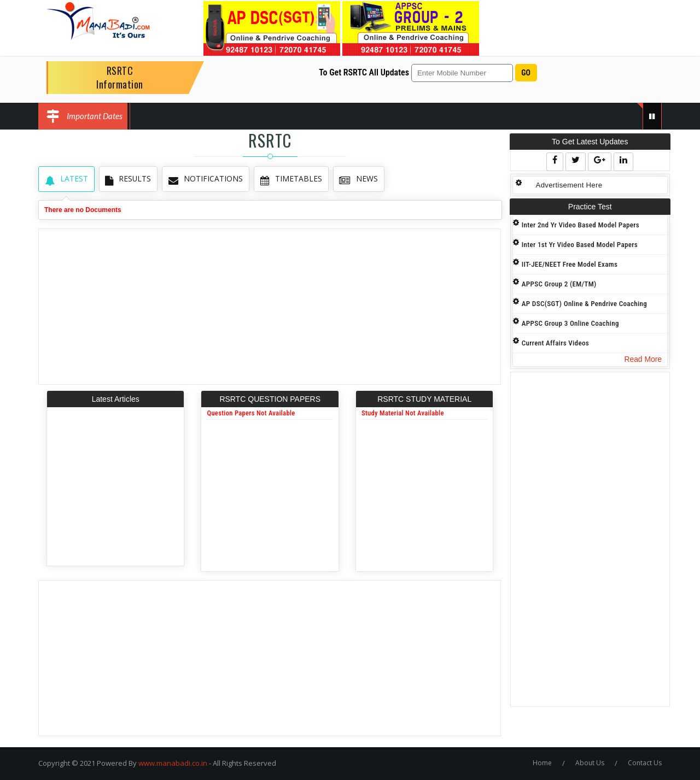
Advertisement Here (569, 185)
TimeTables (288, 179)
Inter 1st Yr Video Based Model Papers (580, 245)
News (355, 179)
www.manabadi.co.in (173, 763)
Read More (643, 359)
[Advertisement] (270, 307)
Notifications (204, 179)
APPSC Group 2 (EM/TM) (559, 284)
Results (127, 179)
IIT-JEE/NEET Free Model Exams (570, 264)
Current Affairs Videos (556, 343)
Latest (66, 179)
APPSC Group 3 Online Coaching (571, 323)
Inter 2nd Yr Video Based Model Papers (581, 225)
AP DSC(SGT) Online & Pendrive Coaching (585, 304)
